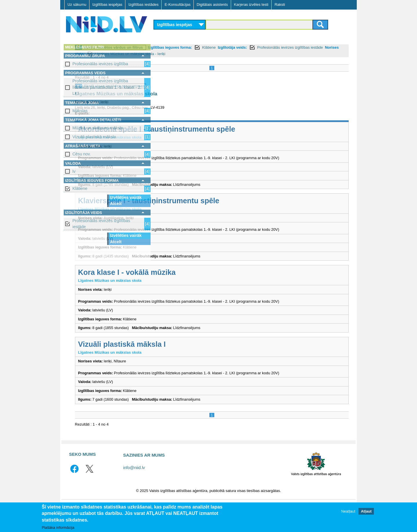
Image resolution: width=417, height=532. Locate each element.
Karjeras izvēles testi (251, 4)
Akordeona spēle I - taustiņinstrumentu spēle (237, 135)
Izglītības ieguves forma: (250, 47)
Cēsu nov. (82, 154)
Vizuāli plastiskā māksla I (202, 367)
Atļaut (366, 511)
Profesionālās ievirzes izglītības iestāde (101, 224)
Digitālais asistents (212, 4)
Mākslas (80, 111)
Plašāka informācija (58, 528)
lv (74, 171)
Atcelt (116, 204)
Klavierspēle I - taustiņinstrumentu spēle (229, 213)
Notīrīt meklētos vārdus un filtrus (194, 47)
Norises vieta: (256, 54)
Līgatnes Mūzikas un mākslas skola (196, 100)
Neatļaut (348, 511)
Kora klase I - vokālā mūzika (207, 290)
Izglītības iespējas (107, 4)
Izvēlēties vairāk (126, 197)
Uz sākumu (77, 4)
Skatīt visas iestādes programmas (195, 92)
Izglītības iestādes (143, 4)
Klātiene (80, 188)
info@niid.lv (134, 497)
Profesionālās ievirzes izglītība (100, 64)
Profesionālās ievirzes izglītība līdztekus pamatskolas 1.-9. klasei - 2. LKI (107, 87)
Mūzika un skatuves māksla (98, 128)
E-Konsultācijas (178, 4)
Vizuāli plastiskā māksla (94, 137)
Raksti (280, 4)
